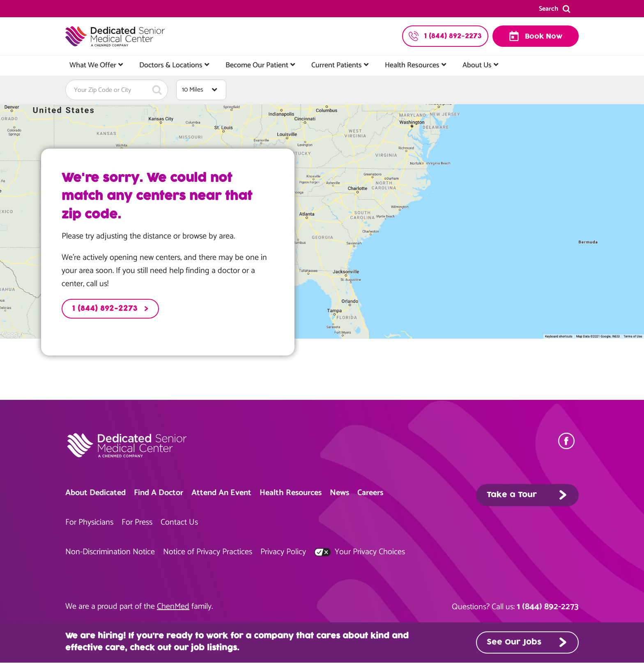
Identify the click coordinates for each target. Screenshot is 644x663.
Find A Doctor (159, 493)
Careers (370, 493)
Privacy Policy (283, 552)
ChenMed (173, 607)
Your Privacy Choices (360, 552)
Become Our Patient (257, 65)
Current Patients (337, 65)
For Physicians (89, 522)
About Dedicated (95, 493)
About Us (477, 65)
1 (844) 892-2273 (105, 309)
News (339, 493)
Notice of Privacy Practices (208, 552)
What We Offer (93, 65)
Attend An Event (221, 493)
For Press (137, 522)
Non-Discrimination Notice (110, 552)
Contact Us (179, 522)
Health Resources (412, 65)
